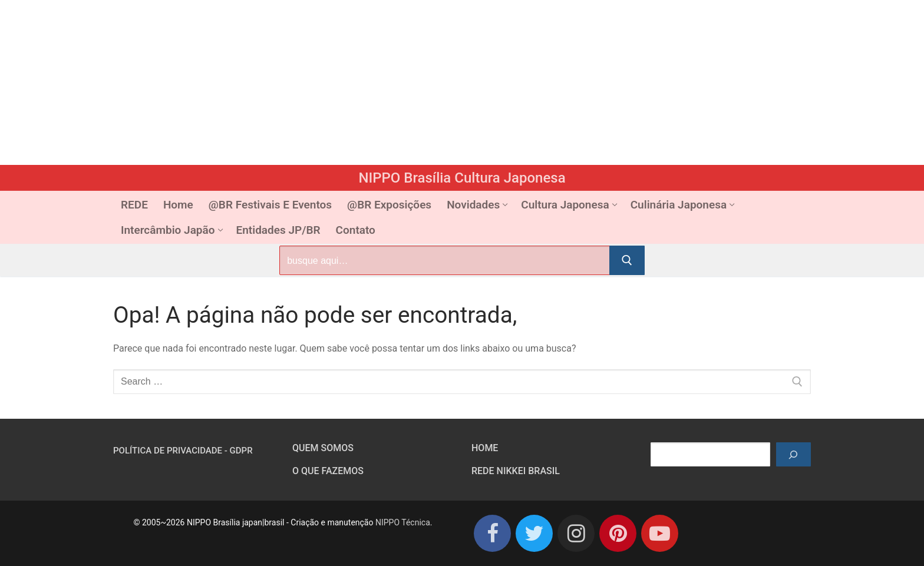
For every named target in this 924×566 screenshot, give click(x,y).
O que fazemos (328, 471)
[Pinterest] (618, 533)
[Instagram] (576, 533)
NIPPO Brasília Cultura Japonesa (462, 178)
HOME (485, 448)
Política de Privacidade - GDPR (183, 451)
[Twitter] (534, 533)
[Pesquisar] (793, 455)
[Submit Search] (627, 260)
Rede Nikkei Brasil (516, 471)
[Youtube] (660, 533)
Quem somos (323, 448)
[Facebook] (492, 533)
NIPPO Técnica (403, 522)
